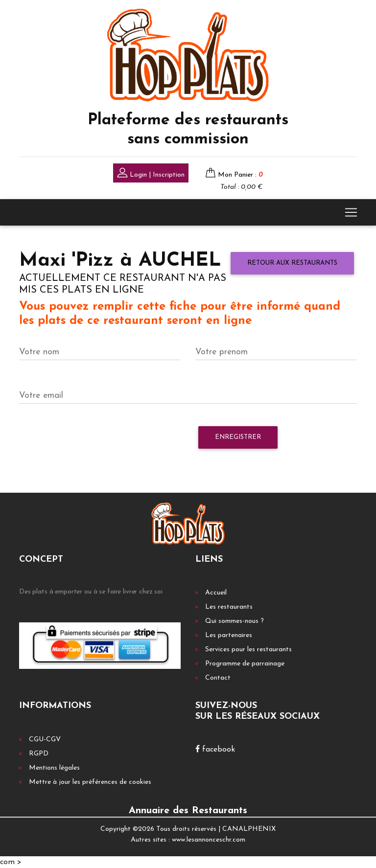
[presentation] (94, 442)
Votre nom (39, 352)
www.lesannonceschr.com (209, 840)
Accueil (216, 593)
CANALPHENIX (249, 829)
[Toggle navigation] (351, 212)
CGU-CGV (45, 740)
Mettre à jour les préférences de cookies (90, 782)
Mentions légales (54, 768)
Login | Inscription (151, 174)
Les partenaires (229, 635)
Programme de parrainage (245, 664)
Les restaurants (229, 607)
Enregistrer (238, 437)
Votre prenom (222, 352)
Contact (218, 678)
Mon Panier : (240, 175)
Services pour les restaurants (248, 650)
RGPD (39, 754)
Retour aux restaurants (292, 263)
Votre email (41, 396)
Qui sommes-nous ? (235, 621)
